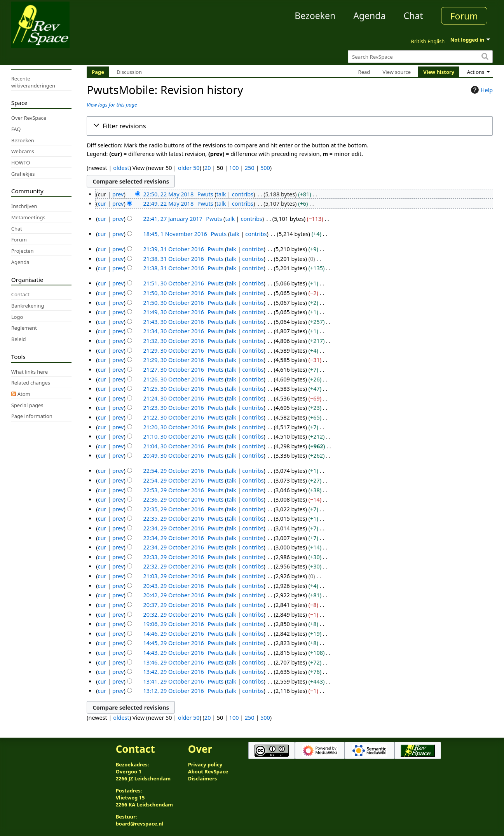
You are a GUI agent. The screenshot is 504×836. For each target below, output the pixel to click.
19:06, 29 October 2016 (173, 624)
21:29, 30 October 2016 (173, 351)
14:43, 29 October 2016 (173, 653)
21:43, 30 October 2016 (173, 322)
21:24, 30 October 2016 (173, 398)
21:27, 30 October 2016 (173, 370)
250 (250, 168)
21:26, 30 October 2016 (173, 379)
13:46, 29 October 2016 (173, 662)
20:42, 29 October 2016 (173, 595)
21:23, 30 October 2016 (173, 408)
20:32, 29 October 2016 (173, 615)
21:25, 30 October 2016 (173, 389)
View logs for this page (112, 105)
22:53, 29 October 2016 (173, 490)
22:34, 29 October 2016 (173, 528)
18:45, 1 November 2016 (175, 234)
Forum (464, 16)
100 (234, 168)
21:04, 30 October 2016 (173, 446)
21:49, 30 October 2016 (173, 312)
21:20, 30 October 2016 (173, 427)
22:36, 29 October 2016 (173, 499)
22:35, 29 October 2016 (173, 509)
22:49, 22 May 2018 (168, 204)
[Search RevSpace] (420, 57)
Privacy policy (205, 764)
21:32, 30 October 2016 (173, 341)
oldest (121, 168)
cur (102, 204)
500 (265, 168)
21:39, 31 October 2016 (173, 249)
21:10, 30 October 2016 (173, 436)
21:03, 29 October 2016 (173, 576)
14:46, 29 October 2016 (173, 634)
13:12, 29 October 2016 (173, 691)
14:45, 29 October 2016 (173, 643)
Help (481, 90)
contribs (243, 194)
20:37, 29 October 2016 (173, 605)
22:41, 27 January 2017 (173, 219)
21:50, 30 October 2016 (173, 293)
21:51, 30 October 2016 (173, 283)
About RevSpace (208, 771)
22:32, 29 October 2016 (173, 566)
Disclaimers (203, 778)
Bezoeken (315, 16)
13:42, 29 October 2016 (173, 672)
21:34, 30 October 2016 (173, 331)
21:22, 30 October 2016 (173, 417)
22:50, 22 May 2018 (168, 194)
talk (221, 194)
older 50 (189, 168)
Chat (413, 16)
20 (208, 168)
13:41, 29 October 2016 (173, 681)
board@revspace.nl (140, 824)
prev (118, 194)
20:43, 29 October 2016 (173, 586)
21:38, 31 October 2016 (173, 259)
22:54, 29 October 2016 (173, 471)
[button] (290, 126)
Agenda (369, 16)
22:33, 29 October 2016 (173, 557)
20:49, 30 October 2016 (173, 456)
